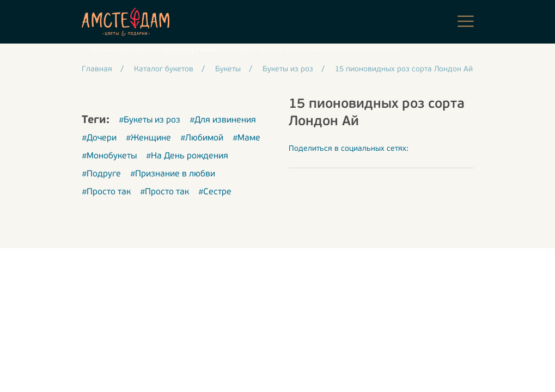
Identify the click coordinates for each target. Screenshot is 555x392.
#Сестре (215, 192)
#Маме (246, 138)
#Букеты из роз (150, 120)
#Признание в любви (173, 174)
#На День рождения (187, 156)
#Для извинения (223, 120)
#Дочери (99, 138)
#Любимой (202, 138)
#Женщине (148, 138)
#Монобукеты (109, 156)
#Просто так (106, 192)
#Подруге (101, 174)
